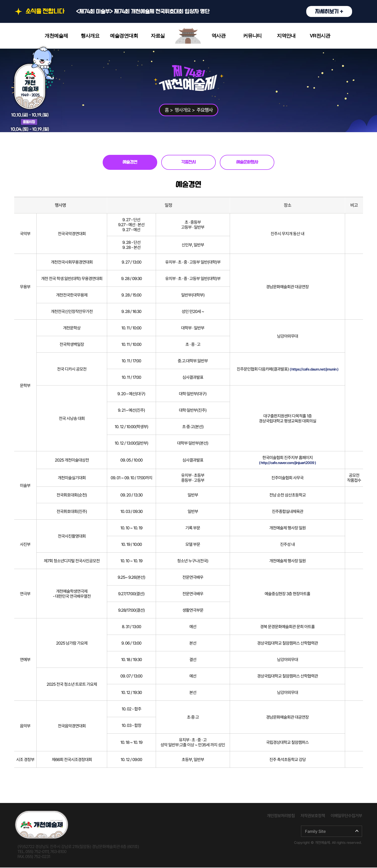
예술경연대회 (124, 36)
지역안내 (286, 36)
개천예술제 (56, 36)
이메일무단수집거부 (346, 816)
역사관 (219, 36)
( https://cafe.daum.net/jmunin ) (314, 370)
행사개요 (90, 36)
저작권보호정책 (313, 816)
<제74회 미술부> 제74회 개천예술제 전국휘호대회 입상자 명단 (214, 11)
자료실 (158, 36)
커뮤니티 (252, 36)
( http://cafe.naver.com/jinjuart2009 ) (287, 463)
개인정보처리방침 (281, 816)
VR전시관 (320, 36)
